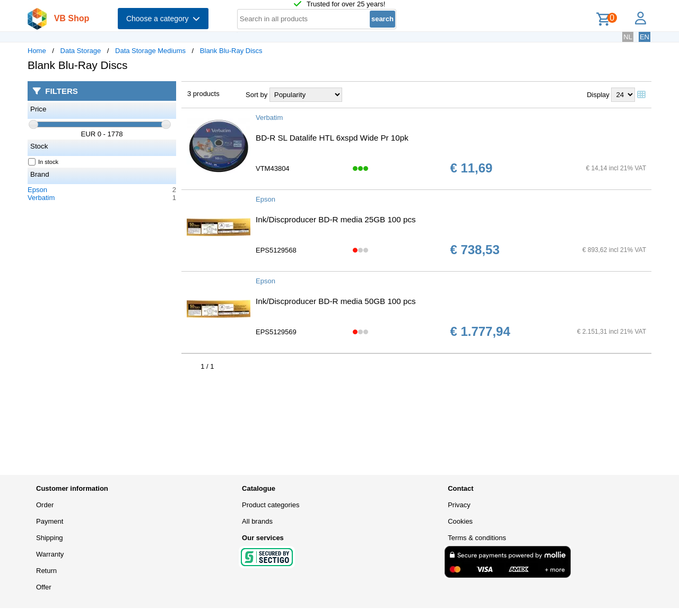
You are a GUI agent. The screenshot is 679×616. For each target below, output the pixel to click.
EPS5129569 (276, 332)
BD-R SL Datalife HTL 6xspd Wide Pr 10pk (332, 138)
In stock (43, 162)
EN (645, 37)
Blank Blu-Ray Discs (231, 51)
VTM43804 (273, 168)
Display (598, 95)
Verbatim (41, 198)
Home (37, 51)
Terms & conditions (477, 538)
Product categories (271, 505)
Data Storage (81, 51)
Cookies (460, 521)
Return (46, 571)
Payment (50, 521)
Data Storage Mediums (150, 51)
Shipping (50, 538)
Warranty (50, 554)
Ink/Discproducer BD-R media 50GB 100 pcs (336, 301)
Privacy (459, 505)
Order (45, 505)
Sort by (256, 95)
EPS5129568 (276, 250)
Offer (44, 587)
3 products (203, 94)
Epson (37, 190)
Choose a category (163, 19)
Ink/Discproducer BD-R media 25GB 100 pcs (336, 219)
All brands (257, 521)
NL (628, 37)
